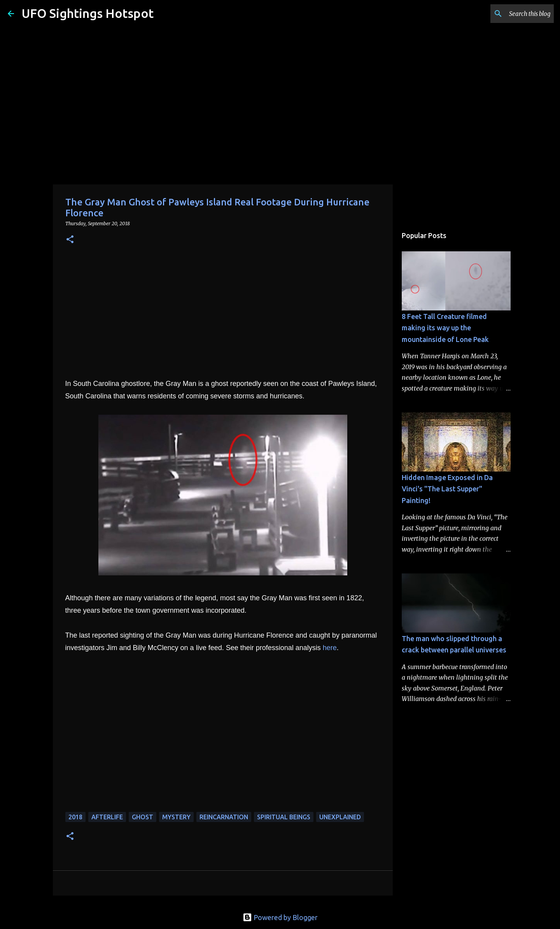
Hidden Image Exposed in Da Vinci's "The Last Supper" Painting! (447, 489)
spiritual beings (284, 817)
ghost (143, 817)
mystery (176, 817)
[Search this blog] (513, 14)
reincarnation (224, 817)
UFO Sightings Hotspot (88, 13)
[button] (70, 240)
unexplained (340, 817)
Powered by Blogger (280, 917)
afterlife (107, 817)
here (330, 648)
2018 (75, 817)
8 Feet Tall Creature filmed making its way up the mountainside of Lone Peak (445, 328)
